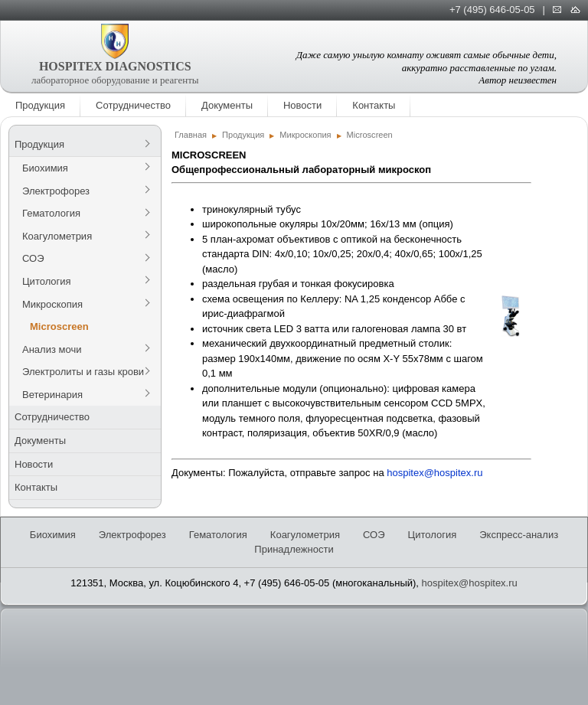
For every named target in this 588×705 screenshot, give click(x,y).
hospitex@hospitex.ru (434, 473)
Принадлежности (294, 549)
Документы (227, 105)
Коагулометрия (57, 236)
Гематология (51, 213)
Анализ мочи (52, 349)
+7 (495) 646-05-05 (492, 10)
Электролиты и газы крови (83, 372)
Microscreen (59, 326)
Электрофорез (56, 191)
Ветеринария (52, 395)
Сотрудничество (133, 105)
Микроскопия (52, 304)
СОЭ (33, 258)
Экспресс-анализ (519, 535)
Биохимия (45, 168)
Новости (302, 105)
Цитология (47, 281)
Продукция (40, 105)
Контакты (374, 105)
